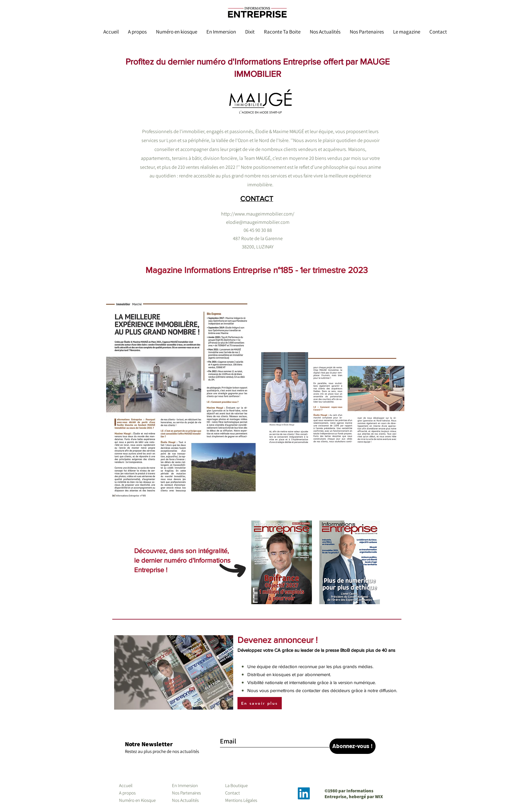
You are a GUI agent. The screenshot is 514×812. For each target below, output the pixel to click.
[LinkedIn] (304, 793)
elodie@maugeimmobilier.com (258, 222)
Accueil (126, 785)
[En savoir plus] (260, 703)
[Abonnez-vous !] (353, 746)
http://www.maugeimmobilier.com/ (258, 214)
